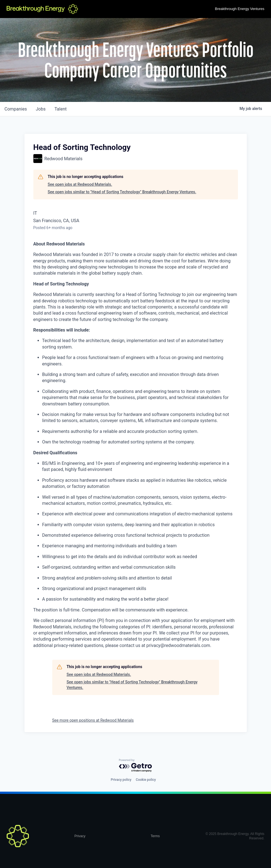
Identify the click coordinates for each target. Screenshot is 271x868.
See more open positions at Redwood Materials (93, 720)
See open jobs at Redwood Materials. (80, 184)
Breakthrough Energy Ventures (240, 9)
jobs (41, 109)
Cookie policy (146, 780)
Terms (155, 836)
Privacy (80, 836)
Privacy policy (121, 780)
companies (16, 109)
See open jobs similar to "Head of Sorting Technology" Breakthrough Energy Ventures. (122, 192)
